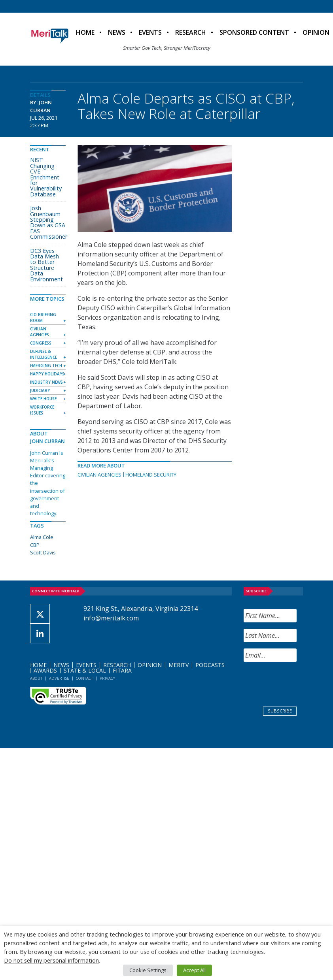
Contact (84, 678)
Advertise (59, 678)
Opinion (150, 665)
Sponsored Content (254, 32)
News (117, 32)
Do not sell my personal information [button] (51, 960)
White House (43, 399)
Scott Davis (43, 552)
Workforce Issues (42, 410)
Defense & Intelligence (44, 354)
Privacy (107, 678)
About (36, 678)
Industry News (46, 382)
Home (85, 32)
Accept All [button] (194, 970)
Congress (41, 343)
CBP (35, 545)
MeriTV (179, 665)
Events (150, 32)
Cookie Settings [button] (148, 970)
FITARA (122, 670)
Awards (45, 670)
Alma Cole (42, 537)
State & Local (85, 670)
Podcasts (210, 665)
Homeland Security (151, 475)
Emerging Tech (46, 366)
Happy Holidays (47, 374)
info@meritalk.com (111, 618)
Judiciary (40, 390)
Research (191, 32)
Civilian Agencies (99, 475)
